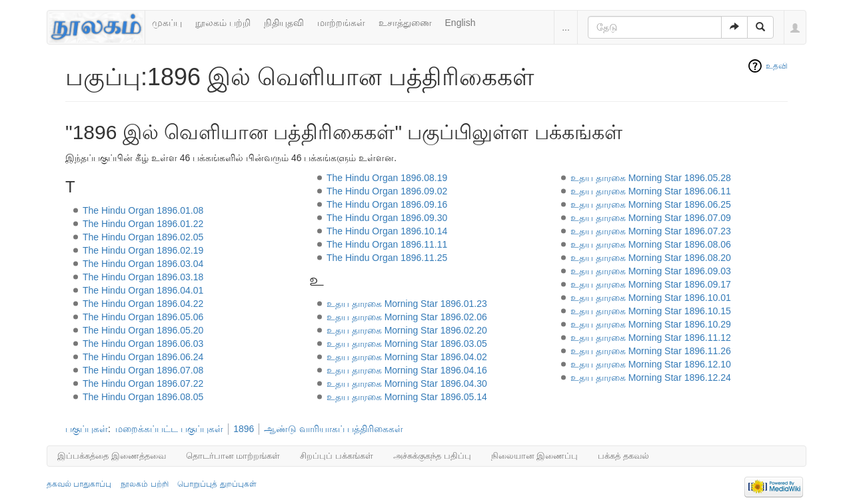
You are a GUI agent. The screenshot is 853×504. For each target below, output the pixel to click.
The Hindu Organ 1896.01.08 (143, 210)
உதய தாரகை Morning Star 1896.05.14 (407, 397)
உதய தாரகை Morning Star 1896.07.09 (651, 218)
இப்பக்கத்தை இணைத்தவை (112, 456)
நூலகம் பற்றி (223, 23)
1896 (244, 429)
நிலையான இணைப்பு (535, 456)
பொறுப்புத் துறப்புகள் (217, 484)
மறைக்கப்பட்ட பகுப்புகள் (169, 429)
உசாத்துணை (405, 23)
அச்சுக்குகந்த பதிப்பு (432, 456)
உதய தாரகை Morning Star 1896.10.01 (651, 298)
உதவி (777, 66)
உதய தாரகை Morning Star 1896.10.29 (651, 324)
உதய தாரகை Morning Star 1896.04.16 (407, 370)
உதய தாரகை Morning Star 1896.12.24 (651, 378)
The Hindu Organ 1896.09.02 (387, 191)
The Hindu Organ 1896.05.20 (143, 330)
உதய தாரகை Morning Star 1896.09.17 (651, 284)
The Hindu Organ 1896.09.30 (387, 218)
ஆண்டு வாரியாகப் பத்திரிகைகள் (334, 429)
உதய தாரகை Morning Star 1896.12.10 (651, 364)
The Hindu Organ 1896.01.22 (143, 224)
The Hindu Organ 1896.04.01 (143, 290)
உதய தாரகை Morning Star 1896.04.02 (407, 357)
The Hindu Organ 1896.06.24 (143, 357)
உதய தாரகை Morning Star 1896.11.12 (651, 338)
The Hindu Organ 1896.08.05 (143, 397)
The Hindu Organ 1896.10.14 (387, 231)
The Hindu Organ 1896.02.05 (143, 237)
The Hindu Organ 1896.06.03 (143, 344)
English (460, 23)
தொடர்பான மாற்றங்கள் (233, 456)
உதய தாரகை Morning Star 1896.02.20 (407, 330)
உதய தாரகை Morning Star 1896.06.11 (651, 191)
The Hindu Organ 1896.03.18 (143, 277)
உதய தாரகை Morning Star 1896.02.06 (407, 317)
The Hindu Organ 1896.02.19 (143, 250)
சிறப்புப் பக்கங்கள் (337, 456)
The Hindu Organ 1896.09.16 (387, 204)
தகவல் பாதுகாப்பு (79, 484)
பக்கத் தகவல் (623, 456)
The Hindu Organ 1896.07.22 (143, 383)
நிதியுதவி (284, 23)
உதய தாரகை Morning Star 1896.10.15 (651, 311)
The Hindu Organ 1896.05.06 (143, 317)
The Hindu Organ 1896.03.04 (143, 264)
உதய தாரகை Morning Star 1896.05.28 (651, 178)
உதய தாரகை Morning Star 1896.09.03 (651, 271)
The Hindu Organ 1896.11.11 (387, 244)
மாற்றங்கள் (341, 23)
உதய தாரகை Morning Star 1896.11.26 (651, 351)
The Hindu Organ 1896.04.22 (143, 304)
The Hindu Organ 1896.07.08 (143, 370)
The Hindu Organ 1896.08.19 (387, 178)
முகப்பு (167, 23)
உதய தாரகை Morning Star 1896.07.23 (651, 231)
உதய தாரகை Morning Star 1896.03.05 (407, 344)
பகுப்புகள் (87, 429)
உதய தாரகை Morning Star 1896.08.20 (651, 258)
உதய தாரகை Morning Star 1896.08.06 (651, 244)
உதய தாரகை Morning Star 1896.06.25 (651, 204)
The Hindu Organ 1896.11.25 (387, 258)
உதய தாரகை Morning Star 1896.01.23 (407, 304)
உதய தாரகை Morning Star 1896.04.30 (407, 383)
